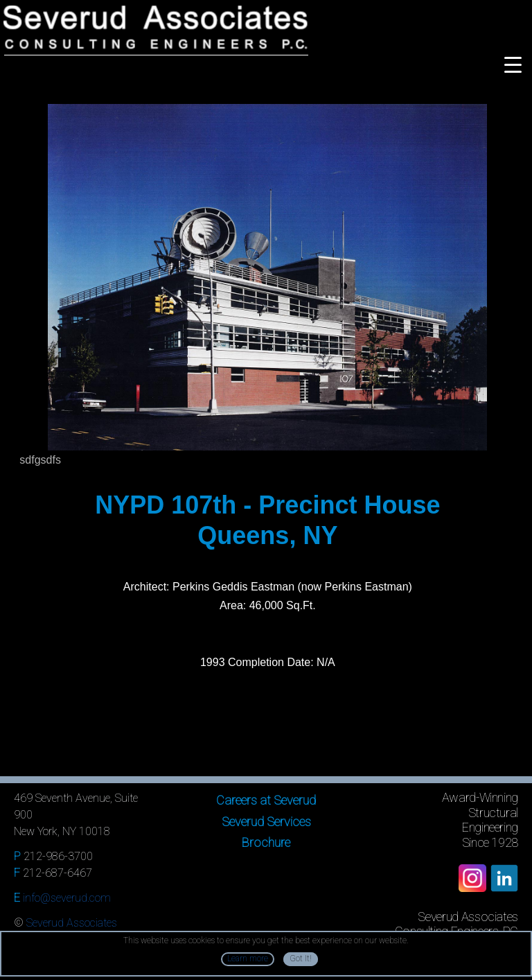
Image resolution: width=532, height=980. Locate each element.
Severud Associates (72, 923)
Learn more (248, 959)
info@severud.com (67, 898)
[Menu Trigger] (513, 64)
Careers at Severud (266, 800)
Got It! (301, 959)
